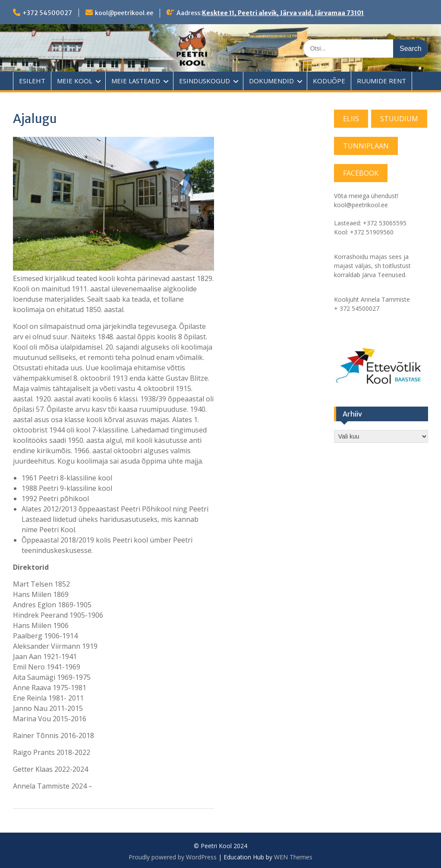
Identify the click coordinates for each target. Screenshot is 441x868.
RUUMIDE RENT (381, 81)
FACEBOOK (361, 173)
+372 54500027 (47, 13)
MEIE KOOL (75, 81)
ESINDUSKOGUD (205, 81)
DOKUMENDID (271, 81)
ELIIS (351, 119)
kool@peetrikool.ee (124, 13)
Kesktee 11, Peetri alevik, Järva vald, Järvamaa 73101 (283, 13)
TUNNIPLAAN (366, 146)
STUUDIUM (399, 119)
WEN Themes (293, 857)
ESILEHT (32, 81)
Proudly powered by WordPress (173, 857)
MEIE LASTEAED (136, 81)
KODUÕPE (329, 81)
